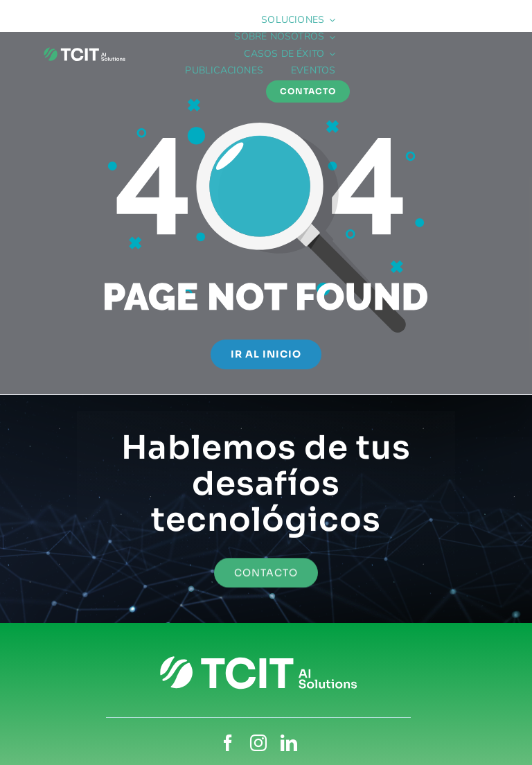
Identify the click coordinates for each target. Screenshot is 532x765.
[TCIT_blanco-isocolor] (85, 50)
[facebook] (228, 743)
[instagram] (258, 743)
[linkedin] (289, 743)
